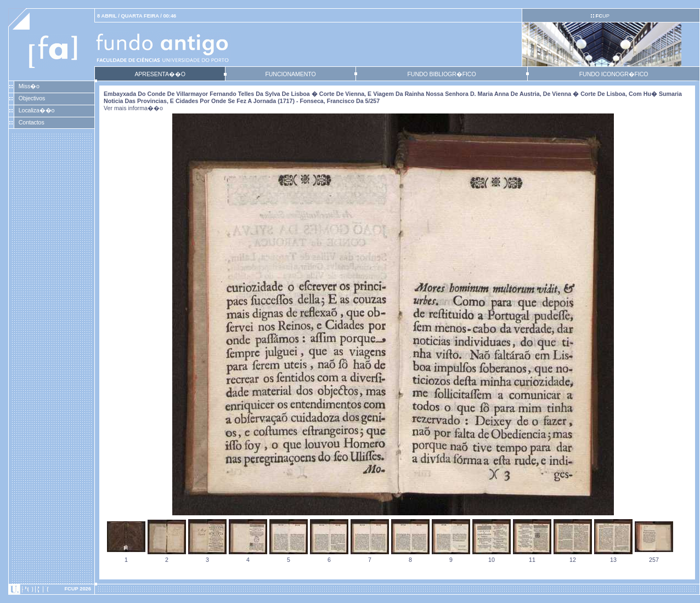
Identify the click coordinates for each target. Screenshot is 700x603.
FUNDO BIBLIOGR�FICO (441, 74)
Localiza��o (37, 110)
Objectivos (32, 98)
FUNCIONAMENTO (290, 74)
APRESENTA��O (160, 74)
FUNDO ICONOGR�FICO (614, 74)
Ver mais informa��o (133, 108)
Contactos (32, 122)
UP (602, 16)
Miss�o (29, 86)
